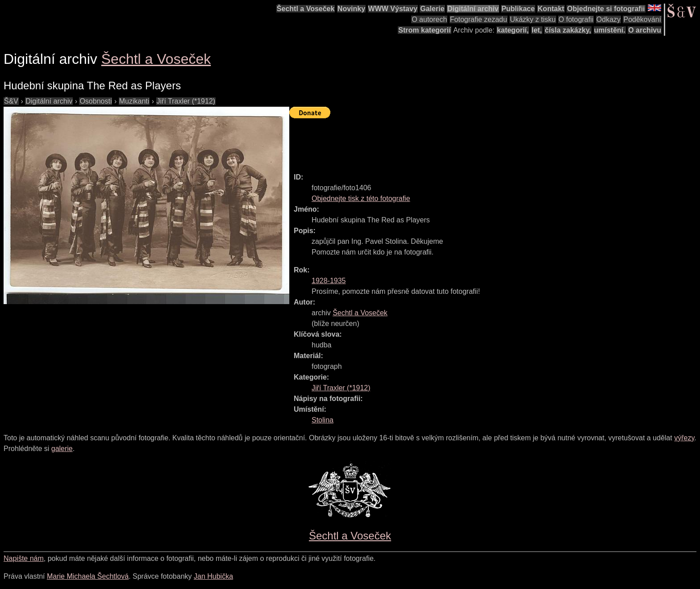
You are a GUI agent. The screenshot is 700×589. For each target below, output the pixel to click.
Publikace (518, 9)
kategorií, (513, 30)
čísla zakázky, (568, 30)
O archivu (645, 30)
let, (537, 30)
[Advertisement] (452, 142)
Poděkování (642, 19)
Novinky (351, 9)
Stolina (323, 420)
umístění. (610, 30)
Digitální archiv (473, 9)
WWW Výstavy (393, 9)
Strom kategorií (424, 30)
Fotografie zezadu (479, 19)
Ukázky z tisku (533, 19)
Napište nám (24, 558)
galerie (62, 449)
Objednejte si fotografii (606, 9)
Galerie (432, 9)
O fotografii (576, 19)
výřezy (684, 438)
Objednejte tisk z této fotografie (361, 198)
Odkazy (608, 19)
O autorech (429, 19)
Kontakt (551, 9)
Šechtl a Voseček (306, 9)
